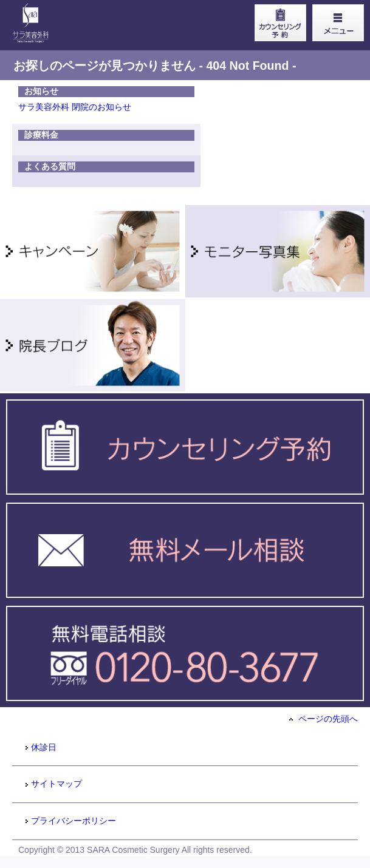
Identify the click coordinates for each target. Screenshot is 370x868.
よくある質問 (50, 166)
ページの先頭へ (324, 719)
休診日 (40, 747)
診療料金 (41, 135)
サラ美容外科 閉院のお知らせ (75, 107)
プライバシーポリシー (70, 821)
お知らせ (41, 91)
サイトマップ (53, 784)
